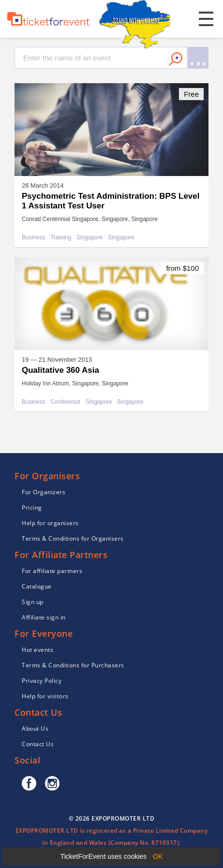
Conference (65, 402)
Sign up (33, 602)
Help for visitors (45, 696)
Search (176, 59)
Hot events (37, 650)
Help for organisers (50, 523)
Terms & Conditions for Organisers (73, 538)
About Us (35, 728)
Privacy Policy (42, 681)
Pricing (32, 508)
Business (34, 238)
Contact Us (38, 744)
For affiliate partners (52, 571)
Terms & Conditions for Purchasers (73, 665)
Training (61, 238)
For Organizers (44, 492)
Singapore (90, 238)
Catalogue (37, 586)
